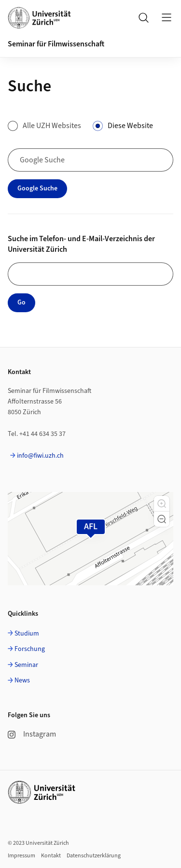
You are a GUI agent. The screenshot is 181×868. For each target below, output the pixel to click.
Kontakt (51, 856)
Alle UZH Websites (52, 126)
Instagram (32, 734)
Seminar (26, 665)
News (22, 680)
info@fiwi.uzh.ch (40, 456)
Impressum (21, 856)
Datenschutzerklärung (94, 856)
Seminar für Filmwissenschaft (56, 44)
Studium (27, 634)
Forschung (30, 649)
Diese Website (130, 126)
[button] (162, 504)
